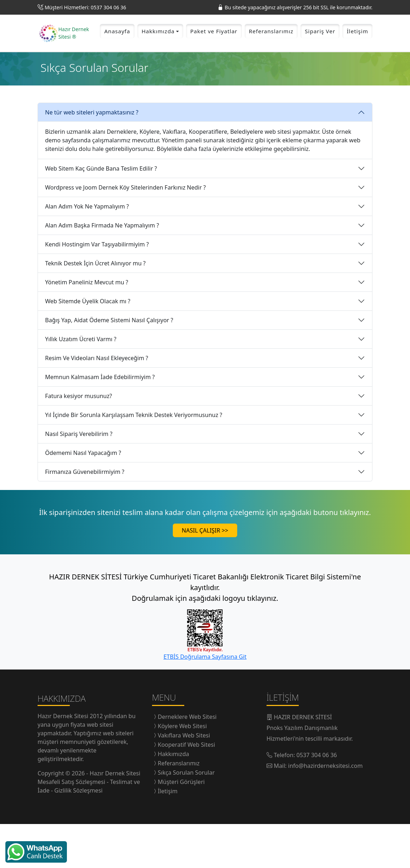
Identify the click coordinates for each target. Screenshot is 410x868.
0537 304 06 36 (317, 799)
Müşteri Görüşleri (181, 826)
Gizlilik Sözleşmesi (79, 834)
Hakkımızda (173, 798)
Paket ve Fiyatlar (214, 53)
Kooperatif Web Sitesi (186, 789)
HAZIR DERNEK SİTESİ (303, 761)
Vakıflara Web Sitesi (184, 779)
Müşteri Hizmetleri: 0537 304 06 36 (86, 7)
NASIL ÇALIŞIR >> (205, 574)
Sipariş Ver (320, 53)
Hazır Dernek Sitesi (64, 760)
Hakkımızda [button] (158, 53)
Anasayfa (117, 53)
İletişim (357, 53)
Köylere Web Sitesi (182, 770)
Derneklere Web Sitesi (187, 761)
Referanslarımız (271, 53)
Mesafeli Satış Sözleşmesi (72, 825)
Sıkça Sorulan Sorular (186, 816)
